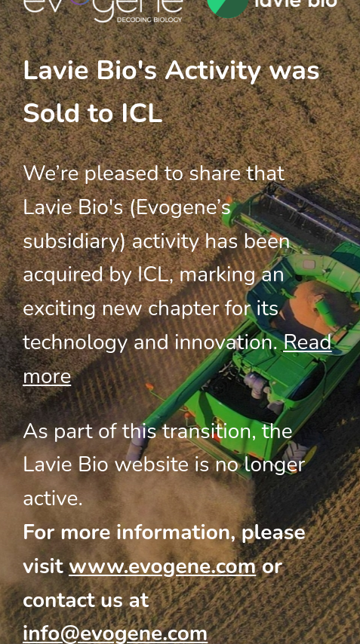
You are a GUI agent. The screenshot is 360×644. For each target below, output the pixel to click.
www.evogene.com (162, 566)
